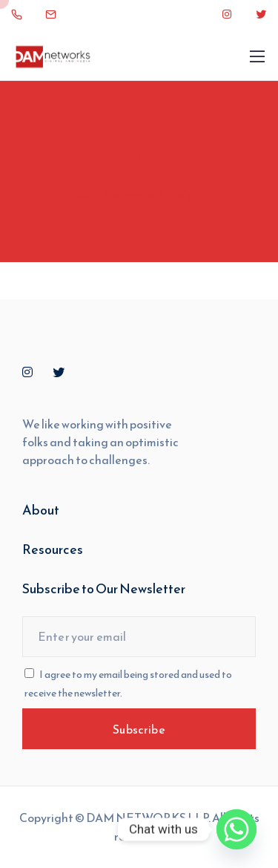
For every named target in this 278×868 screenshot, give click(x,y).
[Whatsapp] (236, 829)
